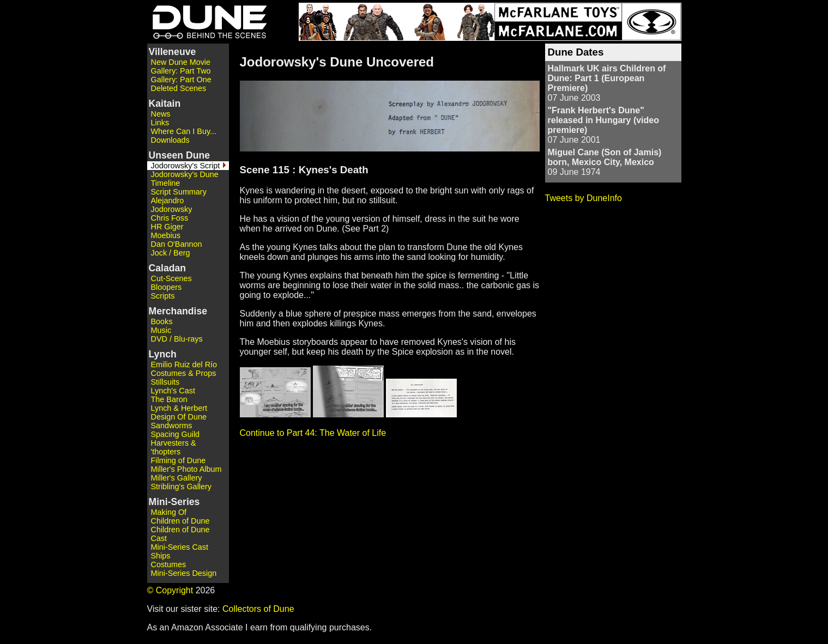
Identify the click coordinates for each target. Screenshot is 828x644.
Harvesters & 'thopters (174, 447)
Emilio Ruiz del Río (184, 364)
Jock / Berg (171, 253)
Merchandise (178, 311)
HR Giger (167, 227)
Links (160, 123)
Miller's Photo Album (186, 469)
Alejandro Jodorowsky (172, 205)
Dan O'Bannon (177, 244)
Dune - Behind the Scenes (207, 22)
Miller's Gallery (177, 478)
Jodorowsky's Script (186, 166)
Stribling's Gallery (182, 487)
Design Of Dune (179, 417)
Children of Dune (180, 521)
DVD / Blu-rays (177, 339)
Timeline (166, 183)
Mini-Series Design (184, 573)
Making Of (169, 512)
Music (161, 330)
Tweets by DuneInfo (584, 198)
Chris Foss (170, 218)
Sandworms (172, 426)
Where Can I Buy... (184, 131)
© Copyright (170, 590)
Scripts (163, 296)
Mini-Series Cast (180, 547)
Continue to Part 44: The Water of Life (313, 433)
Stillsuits (165, 382)
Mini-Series (174, 502)
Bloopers (167, 287)
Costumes (169, 564)
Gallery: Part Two (181, 71)
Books (162, 321)
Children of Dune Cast (180, 534)
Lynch (163, 354)
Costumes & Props (184, 373)
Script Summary (179, 192)
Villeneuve (173, 52)
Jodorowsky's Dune (185, 174)
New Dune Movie (181, 62)
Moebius (166, 235)
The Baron (169, 399)
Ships (161, 556)
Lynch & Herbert (179, 408)
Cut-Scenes (171, 278)
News (161, 114)
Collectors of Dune (258, 609)
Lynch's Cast (173, 391)
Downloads (170, 140)
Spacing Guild (176, 434)
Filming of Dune (179, 460)
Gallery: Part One (181, 80)
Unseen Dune (179, 155)
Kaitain (165, 104)
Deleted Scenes (179, 88)
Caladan (167, 268)
